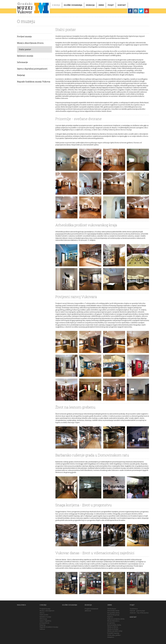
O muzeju (56, 5)
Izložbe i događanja (73, 5)
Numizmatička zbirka (114, 625)
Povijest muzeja (24, 36)
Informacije (22, 62)
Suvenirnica (134, 609)
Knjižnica (110, 617)
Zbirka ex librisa (113, 627)
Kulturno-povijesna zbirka (116, 619)
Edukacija (90, 5)
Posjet (111, 5)
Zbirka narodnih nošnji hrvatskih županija (115, 632)
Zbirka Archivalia (113, 629)
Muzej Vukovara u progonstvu (113, 622)
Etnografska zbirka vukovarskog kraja (113, 614)
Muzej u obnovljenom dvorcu (30, 43)
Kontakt (122, 5)
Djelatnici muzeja (25, 56)
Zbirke (101, 5)
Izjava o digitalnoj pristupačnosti (32, 69)
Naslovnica (21, 605)
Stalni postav (25, 49)
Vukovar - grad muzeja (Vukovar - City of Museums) (139, 612)
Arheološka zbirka (113, 611)
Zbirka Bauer (112, 609)
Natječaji (21, 75)
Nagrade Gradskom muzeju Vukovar (34, 82)
